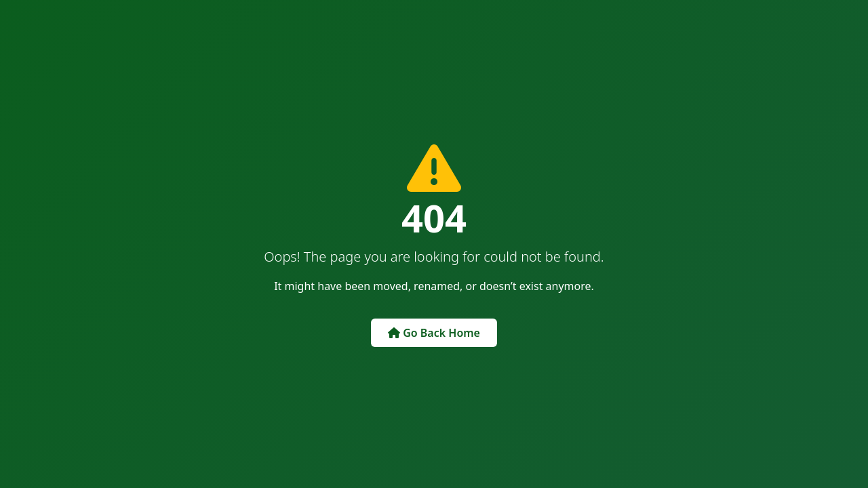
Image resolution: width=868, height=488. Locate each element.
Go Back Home (434, 333)
